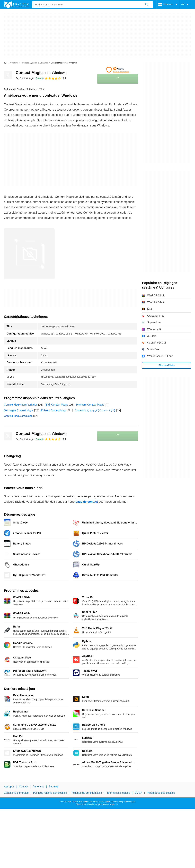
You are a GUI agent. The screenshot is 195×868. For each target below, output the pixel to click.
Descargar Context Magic (19, 410)
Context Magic (41, 73)
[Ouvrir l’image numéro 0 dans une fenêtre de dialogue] (29, 254)
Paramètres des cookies (161, 793)
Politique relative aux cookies (50, 793)
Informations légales (118, 793)
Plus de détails (167, 365)
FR (185, 5)
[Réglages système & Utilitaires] (34, 63)
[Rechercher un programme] (147, 5)
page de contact (87, 502)
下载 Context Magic (57, 405)
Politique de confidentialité (87, 793)
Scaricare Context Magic (90, 405)
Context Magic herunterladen (21, 405)
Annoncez (39, 787)
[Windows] (14, 63)
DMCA (138, 793)
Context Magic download (18, 416)
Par (25, 78)
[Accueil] (5, 63)
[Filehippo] (16, 5)
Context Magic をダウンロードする (95, 410)
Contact (23, 787)
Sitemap (54, 787)
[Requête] (93, 5)
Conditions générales (16, 793)
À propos (9, 787)
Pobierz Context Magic (54, 410)
